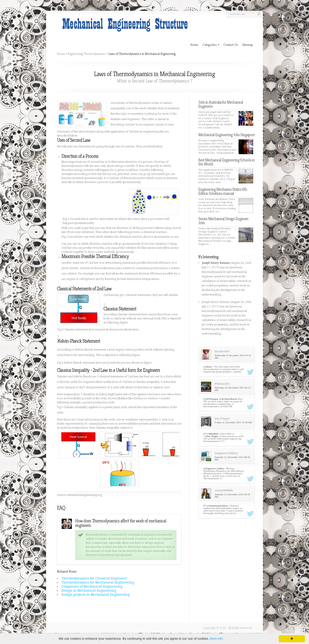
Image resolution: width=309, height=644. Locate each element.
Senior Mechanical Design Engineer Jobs (223, 221)
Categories (211, 45)
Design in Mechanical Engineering (89, 591)
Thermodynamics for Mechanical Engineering (98, 582)
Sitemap (248, 45)
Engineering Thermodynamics (87, 54)
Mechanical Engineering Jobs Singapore (227, 135)
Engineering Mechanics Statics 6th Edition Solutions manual (223, 191)
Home (61, 54)
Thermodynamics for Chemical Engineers (94, 578)
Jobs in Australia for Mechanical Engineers (221, 104)
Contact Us (231, 45)
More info (216, 639)
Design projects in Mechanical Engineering (96, 595)
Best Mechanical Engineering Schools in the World (226, 162)
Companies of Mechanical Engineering (92, 586)
